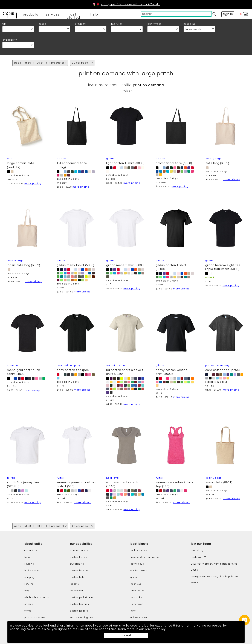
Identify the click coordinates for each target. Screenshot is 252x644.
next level (137, 584)
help (94, 14)
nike (133, 611)
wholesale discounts (37, 597)
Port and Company (69, 365)
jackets (74, 584)
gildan (134, 577)
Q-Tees (61, 159)
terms (28, 611)
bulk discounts (33, 571)
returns (29, 584)
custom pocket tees (82, 597)
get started (73, 16)
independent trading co (145, 557)
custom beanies (79, 604)
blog (27, 591)
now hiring (197, 551)
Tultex (11, 478)
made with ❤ (199, 557)
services (53, 14)
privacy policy (155, 629)
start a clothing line (82, 618)
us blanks (136, 597)
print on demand (148, 85)
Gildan (110, 159)
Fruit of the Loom (117, 365)
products (31, 14)
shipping (30, 577)
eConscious (137, 564)
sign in (228, 14)
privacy (29, 604)
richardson (137, 604)
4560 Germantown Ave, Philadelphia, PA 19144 (214, 580)
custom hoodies (79, 571)
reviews (29, 564)
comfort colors (139, 571)
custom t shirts (79, 557)
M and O (12, 365)
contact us (31, 551)
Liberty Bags (214, 159)
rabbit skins (137, 591)
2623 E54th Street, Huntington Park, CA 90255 (214, 567)
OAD (10, 159)
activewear (77, 591)
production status (35, 618)
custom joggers (79, 611)
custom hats (77, 577)
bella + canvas (139, 551)
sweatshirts (77, 564)
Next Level (113, 478)
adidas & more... (140, 618)
